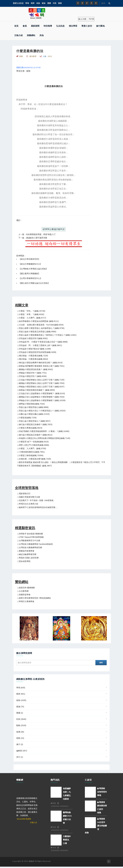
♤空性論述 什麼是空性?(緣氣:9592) (32, 338)
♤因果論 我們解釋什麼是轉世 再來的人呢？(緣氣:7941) (41, 366)
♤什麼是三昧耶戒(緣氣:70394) (30, 455)
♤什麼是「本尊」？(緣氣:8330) (31, 314)
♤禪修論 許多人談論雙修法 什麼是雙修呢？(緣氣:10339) (41, 400)
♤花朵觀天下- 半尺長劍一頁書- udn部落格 (35, 500)
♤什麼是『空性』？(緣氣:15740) (31, 311)
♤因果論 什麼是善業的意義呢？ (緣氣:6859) (36, 390)
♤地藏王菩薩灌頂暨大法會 (29, 497)
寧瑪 (27, 3)
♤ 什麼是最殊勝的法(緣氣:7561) (31, 452)
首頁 (16, 26)
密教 (20, 738)
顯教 (60, 3)
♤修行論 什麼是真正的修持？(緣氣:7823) (35, 424)
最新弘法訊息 (18, 3)
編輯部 (22, 751)
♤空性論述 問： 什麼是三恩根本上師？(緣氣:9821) (39, 345)
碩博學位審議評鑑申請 (54, 229)
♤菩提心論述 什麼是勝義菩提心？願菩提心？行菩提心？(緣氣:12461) (47, 335)
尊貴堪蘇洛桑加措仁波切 (102, 806)
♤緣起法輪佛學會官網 (27, 554)
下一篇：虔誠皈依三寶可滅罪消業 (33, 238)
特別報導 (48, 26)
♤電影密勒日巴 (24, 494)
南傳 (20, 732)
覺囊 (49, 3)
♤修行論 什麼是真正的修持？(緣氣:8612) (35, 435)
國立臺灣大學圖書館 (29, 274)
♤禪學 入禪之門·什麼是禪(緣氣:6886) (33, 445)
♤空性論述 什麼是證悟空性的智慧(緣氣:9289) (37, 352)
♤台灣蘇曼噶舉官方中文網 (29, 541)
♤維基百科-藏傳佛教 (26, 588)
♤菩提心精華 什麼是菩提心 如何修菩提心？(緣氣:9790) (41, 328)
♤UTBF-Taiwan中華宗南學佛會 (30, 537)
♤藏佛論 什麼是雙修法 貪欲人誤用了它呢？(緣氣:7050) (41, 383)
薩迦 (44, 3)
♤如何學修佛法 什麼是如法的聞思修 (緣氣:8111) (38, 321)
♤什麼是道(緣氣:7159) (27, 418)
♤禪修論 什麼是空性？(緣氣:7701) (32, 373)
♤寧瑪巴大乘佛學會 (26, 601)
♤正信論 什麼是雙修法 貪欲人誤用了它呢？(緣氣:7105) (41, 380)
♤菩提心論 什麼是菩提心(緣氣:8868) (33, 407)
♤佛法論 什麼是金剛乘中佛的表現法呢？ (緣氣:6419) (40, 363)
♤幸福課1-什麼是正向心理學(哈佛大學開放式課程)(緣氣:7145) (44, 438)
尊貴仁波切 (87, 26)
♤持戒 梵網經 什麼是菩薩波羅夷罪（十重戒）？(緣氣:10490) (43, 431)
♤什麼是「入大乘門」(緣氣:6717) (32, 318)
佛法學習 (73, 26)
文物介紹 (19, 35)
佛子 (20, 744)
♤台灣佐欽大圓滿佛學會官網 (29, 547)
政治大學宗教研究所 (29, 259)
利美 (55, 3)
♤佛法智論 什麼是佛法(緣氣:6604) (32, 359)
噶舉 (33, 3)
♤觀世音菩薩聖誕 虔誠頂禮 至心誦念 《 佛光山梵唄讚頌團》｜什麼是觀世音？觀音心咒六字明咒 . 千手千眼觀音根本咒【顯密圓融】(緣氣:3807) (61, 464)
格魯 (38, 3)
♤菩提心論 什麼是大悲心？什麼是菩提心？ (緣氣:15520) (41, 411)
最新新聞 (35, 26)
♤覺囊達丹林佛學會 (26, 551)
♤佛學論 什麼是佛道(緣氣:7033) (31, 404)
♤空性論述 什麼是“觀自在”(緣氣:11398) (34, 349)
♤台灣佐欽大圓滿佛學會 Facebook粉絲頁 (35, 544)
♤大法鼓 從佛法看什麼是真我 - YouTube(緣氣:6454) (40, 325)
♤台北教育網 (23, 591)
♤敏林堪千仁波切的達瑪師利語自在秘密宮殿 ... (37, 507)
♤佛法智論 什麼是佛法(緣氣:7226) (32, 356)
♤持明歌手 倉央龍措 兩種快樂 (30, 534)
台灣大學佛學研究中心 (30, 278)
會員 (25, 26)
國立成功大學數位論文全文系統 (34, 283)
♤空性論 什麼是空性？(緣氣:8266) (32, 376)
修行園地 (100, 26)
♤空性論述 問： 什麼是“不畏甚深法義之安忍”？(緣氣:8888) (42, 342)
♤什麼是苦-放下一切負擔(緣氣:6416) (33, 442)
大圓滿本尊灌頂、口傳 (67, 840)
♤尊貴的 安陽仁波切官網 (28, 558)
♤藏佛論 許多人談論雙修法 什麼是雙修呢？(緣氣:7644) (41, 397)
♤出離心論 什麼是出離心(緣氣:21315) (33, 414)
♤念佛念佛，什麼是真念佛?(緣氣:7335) (34, 459)
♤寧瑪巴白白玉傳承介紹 (28, 504)
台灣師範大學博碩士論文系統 (33, 269)
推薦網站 (31, 35)
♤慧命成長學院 (24, 561)
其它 (20, 757)
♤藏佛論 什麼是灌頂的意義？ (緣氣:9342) (35, 369)
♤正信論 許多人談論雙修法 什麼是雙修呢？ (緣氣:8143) (41, 393)
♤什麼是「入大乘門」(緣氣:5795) (32, 448)
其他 (42, 35)
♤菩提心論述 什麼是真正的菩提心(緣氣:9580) (37, 332)
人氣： (47, 56)
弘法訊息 (60, 26)
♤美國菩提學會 (24, 595)
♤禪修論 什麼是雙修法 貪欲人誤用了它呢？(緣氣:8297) (41, 387)
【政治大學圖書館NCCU (29, 264)
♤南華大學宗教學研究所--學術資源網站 (34, 598)
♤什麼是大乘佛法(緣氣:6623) (30, 428)
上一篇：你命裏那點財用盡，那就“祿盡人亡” (37, 234)
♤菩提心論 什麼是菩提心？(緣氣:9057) (34, 421)
